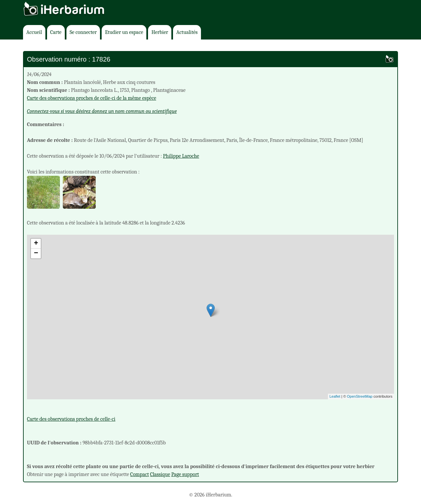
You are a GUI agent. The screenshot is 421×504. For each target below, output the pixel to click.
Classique (160, 474)
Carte (56, 32)
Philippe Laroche (181, 156)
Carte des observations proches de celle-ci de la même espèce (92, 98)
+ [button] (36, 244)
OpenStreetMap (360, 396)
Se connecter (83, 32)
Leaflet (335, 396)
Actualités (187, 32)
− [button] (36, 253)
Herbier (160, 32)
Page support (185, 474)
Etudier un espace (124, 32)
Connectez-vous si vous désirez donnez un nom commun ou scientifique (102, 111)
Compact (140, 474)
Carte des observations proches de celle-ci (71, 419)
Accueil (34, 32)
